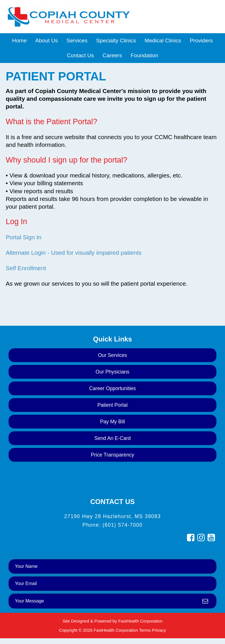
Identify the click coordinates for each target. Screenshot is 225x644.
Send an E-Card (112, 438)
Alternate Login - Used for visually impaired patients (74, 253)
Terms (145, 630)
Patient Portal (113, 405)
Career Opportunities (112, 388)
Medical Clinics (163, 41)
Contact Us (80, 55)
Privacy (159, 630)
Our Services (113, 355)
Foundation (144, 55)
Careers (112, 55)
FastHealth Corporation (141, 621)
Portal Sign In (24, 237)
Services (77, 41)
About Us (46, 41)
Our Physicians (112, 372)
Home (19, 41)
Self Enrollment (26, 268)
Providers (201, 41)
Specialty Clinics (116, 41)
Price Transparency (113, 455)
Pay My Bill (112, 422)
